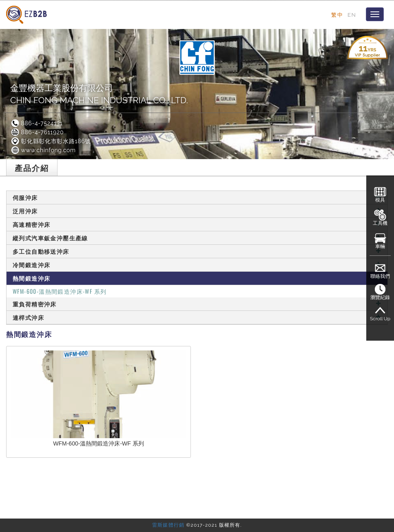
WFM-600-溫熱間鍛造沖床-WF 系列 (60, 291)
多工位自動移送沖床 (197, 251)
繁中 (337, 15)
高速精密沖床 (197, 224)
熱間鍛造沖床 (197, 278)
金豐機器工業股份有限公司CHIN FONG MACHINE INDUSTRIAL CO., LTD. (99, 94)
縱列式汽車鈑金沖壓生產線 (197, 238)
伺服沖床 (197, 197)
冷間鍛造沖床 (197, 265)
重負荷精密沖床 (197, 304)
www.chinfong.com (43, 150)
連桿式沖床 (197, 317)
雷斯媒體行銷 (168, 525)
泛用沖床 (197, 211)
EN (352, 15)
